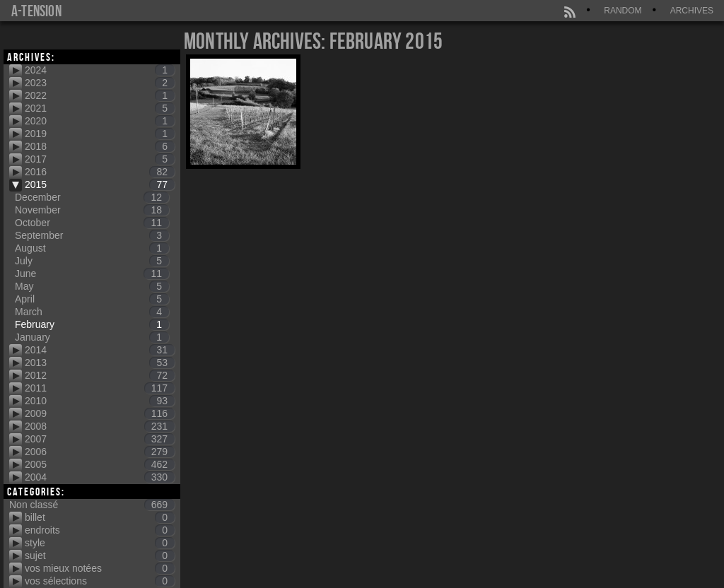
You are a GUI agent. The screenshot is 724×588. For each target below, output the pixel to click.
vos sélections (100, 581)
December (92, 197)
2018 (100, 146)
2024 (100, 70)
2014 (100, 350)
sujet (100, 555)
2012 (100, 375)
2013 (100, 363)
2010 (100, 401)
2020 (100, 121)
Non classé (92, 505)
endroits (100, 530)
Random (623, 11)
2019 (100, 134)
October (92, 223)
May (92, 286)
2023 (100, 83)
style (100, 543)
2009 (100, 413)
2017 (100, 159)
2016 (100, 172)
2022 (100, 95)
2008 (100, 426)
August (92, 248)
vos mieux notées (100, 568)
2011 (100, 388)
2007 (100, 439)
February (92, 324)
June (92, 274)
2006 (100, 452)
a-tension (36, 11)
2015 (100, 184)
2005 (100, 464)
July (92, 261)
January (92, 337)
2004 (100, 477)
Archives (692, 11)
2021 (100, 108)
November (92, 210)
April (92, 299)
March (92, 312)
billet (100, 517)
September (92, 235)
